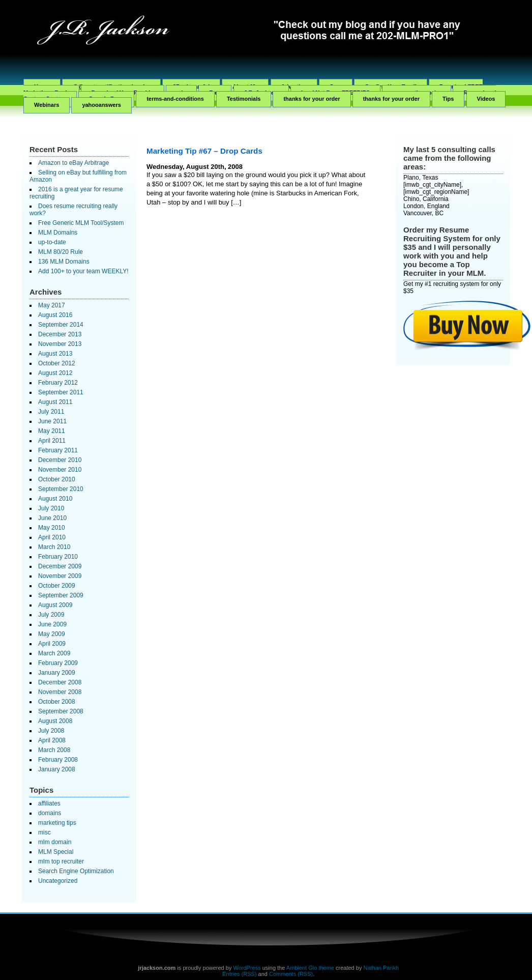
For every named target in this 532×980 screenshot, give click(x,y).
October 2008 (57, 702)
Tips (448, 99)
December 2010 (60, 460)
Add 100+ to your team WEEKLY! (83, 271)
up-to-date (52, 242)
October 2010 (57, 479)
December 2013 (60, 334)
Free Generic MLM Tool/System (81, 223)
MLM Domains (58, 233)
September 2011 (61, 392)
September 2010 (61, 489)
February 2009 (58, 663)
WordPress (247, 968)
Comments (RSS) (291, 974)
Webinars (47, 105)
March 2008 (54, 750)
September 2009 (61, 595)
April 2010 (52, 537)
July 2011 (51, 412)
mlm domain (55, 842)
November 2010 (60, 470)
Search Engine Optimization (76, 871)
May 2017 (52, 305)
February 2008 (58, 760)
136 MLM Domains (64, 262)
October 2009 (57, 586)
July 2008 (51, 731)
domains (50, 813)
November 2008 (60, 692)
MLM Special (56, 852)
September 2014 (61, 325)
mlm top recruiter (61, 861)
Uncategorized (58, 881)
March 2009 (54, 653)
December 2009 (60, 566)
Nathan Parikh (381, 968)
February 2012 (58, 383)
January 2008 (57, 769)
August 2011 (55, 402)
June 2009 (52, 624)
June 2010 (52, 518)
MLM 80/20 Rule (61, 252)
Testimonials (244, 99)
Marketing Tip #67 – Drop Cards (204, 151)
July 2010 (51, 508)
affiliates (49, 803)
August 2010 (55, 499)
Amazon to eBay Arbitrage (73, 163)
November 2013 (60, 344)
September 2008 (61, 711)
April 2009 (52, 644)
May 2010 (52, 528)
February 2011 (58, 450)
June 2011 (52, 421)
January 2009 (57, 673)
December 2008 (60, 682)
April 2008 (52, 740)
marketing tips (57, 823)
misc (45, 832)
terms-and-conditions (175, 99)
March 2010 (54, 547)
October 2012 (57, 363)
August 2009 (55, 605)
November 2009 (60, 576)
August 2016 (55, 315)
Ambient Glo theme (310, 968)
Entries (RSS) (239, 974)
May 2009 (52, 634)
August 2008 (55, 721)
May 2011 (52, 431)
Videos (486, 99)
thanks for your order (312, 99)
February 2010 (58, 557)
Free (215, 93)
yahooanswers (101, 105)
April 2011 (52, 441)
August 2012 (55, 373)
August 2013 (55, 354)
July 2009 (51, 615)
